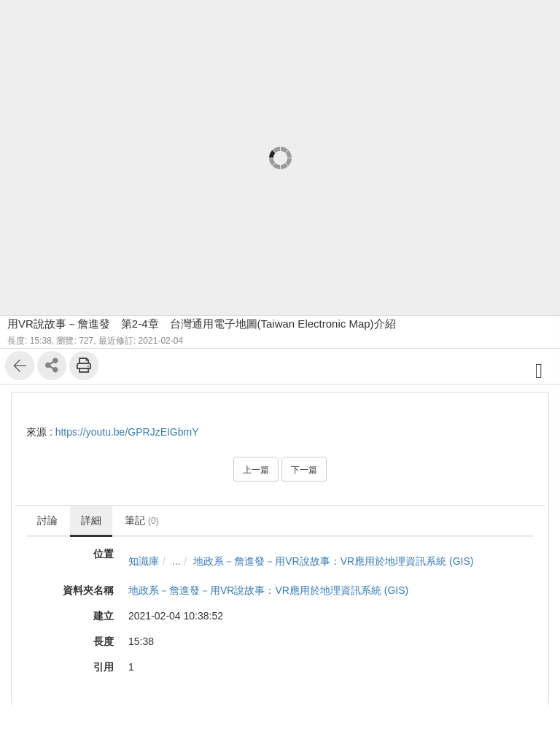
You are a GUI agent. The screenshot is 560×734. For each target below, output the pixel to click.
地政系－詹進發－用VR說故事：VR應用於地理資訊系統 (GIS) (333, 561)
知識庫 (144, 561)
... (176, 561)
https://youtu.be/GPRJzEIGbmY (127, 432)
